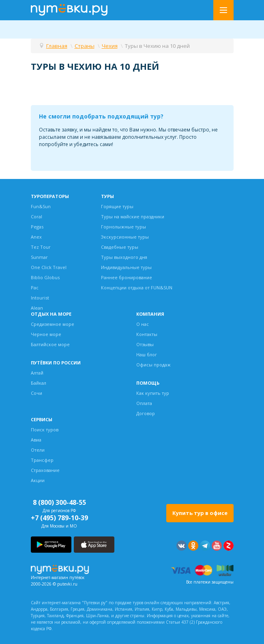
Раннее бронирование (127, 277)
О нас (143, 324)
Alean (37, 308)
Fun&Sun (41, 206)
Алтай (37, 373)
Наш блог (147, 354)
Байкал (39, 383)
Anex (36, 237)
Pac (35, 288)
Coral (36, 216)
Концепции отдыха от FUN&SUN (137, 288)
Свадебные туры (120, 247)
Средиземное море (53, 324)
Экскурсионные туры (125, 237)
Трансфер (42, 460)
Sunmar (39, 257)
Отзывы (145, 344)
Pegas (37, 227)
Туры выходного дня (124, 257)
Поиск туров (45, 430)
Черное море (46, 334)
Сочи (36, 393)
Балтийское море (50, 344)
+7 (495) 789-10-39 (59, 518)
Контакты (147, 334)
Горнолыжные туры (123, 227)
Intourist (40, 298)
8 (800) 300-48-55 (59, 502)
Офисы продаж (153, 365)
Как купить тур (153, 393)
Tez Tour (41, 247)
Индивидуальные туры (126, 267)
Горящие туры (117, 206)
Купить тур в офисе (200, 513)
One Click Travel (49, 267)
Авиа (36, 440)
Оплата (144, 403)
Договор (146, 413)
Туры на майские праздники (133, 216)
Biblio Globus (45, 277)
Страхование (45, 470)
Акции (38, 480)
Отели (38, 450)
